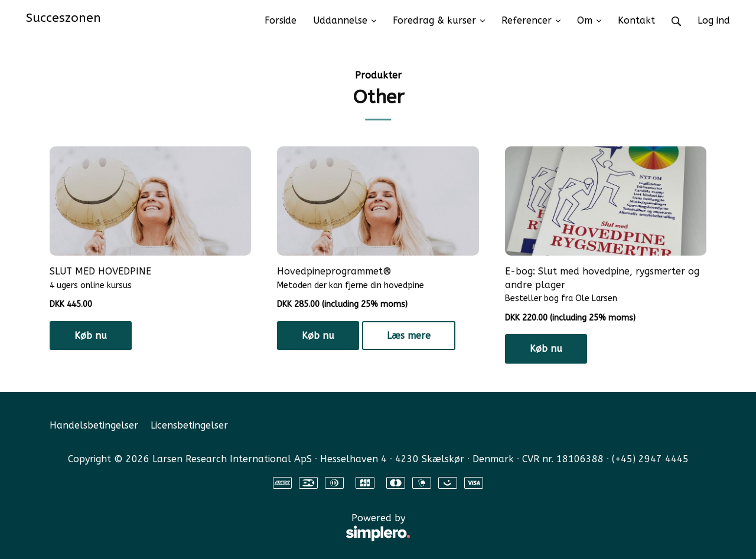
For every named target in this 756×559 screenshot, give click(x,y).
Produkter (378, 75)
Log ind (714, 20)
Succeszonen (63, 18)
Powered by (230, 528)
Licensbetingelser (189, 425)
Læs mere (409, 336)
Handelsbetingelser (94, 425)
